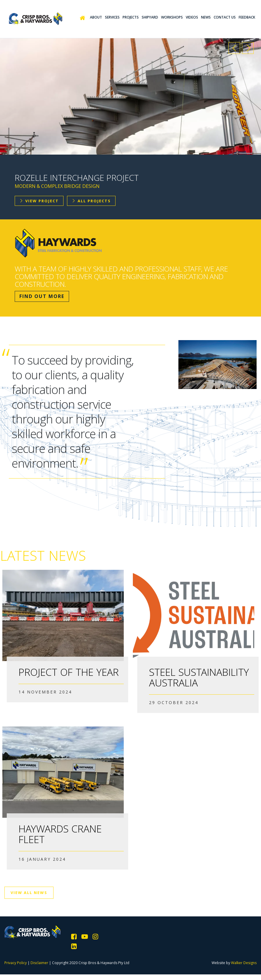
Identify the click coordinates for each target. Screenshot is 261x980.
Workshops (172, 17)
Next (248, 48)
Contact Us (225, 17)
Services (112, 17)
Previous (234, 48)
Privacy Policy (16, 963)
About (96, 17)
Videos (192, 17)
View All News (29, 893)
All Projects (91, 201)
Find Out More (42, 296)
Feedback (247, 17)
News (206, 17)
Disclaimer (39, 963)
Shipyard (150, 17)
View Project (39, 201)
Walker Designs (244, 963)
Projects (131, 17)
